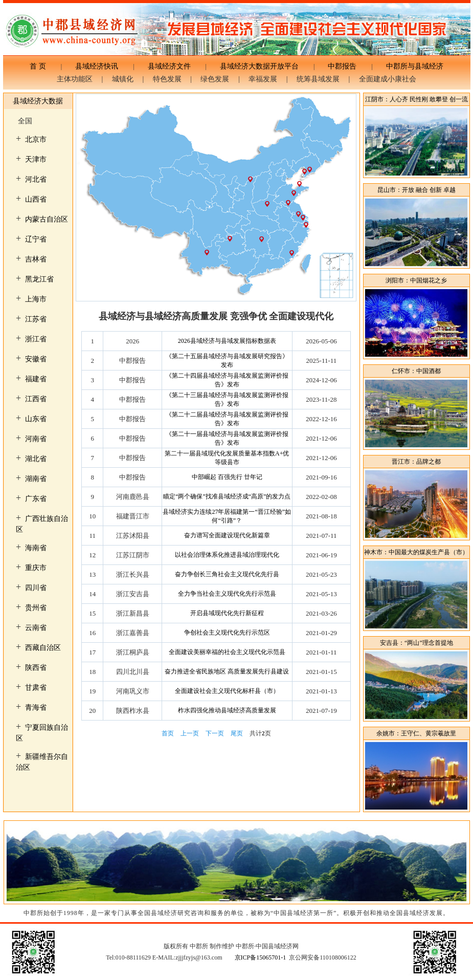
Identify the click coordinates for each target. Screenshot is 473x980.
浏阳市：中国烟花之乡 (416, 280)
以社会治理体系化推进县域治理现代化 (227, 555)
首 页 (41, 66)
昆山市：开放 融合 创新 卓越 (416, 190)
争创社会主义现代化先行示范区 (227, 633)
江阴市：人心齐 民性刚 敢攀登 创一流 (416, 99)
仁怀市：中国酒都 (416, 371)
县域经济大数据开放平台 (259, 66)
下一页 (215, 733)
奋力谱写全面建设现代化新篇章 (227, 535)
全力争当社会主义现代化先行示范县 (227, 594)
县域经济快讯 (97, 66)
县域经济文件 (169, 66)
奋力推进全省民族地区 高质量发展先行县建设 (227, 671)
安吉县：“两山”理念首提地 (416, 643)
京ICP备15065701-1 (261, 957)
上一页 (190, 733)
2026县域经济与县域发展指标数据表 (227, 341)
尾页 (237, 733)
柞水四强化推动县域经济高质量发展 (227, 710)
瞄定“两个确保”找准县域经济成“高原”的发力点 (227, 496)
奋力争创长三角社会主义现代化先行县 (227, 574)
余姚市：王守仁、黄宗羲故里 (416, 733)
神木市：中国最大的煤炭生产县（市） (416, 552)
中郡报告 (342, 66)
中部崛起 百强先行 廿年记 (227, 477)
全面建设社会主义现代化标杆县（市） (227, 691)
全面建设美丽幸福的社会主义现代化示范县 (227, 652)
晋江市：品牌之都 (416, 462)
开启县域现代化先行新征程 (227, 613)
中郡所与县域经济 (411, 66)
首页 (168, 733)
